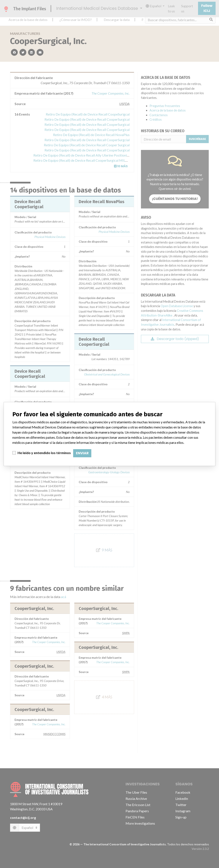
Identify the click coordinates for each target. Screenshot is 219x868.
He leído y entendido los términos (44, 453)
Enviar (82, 453)
